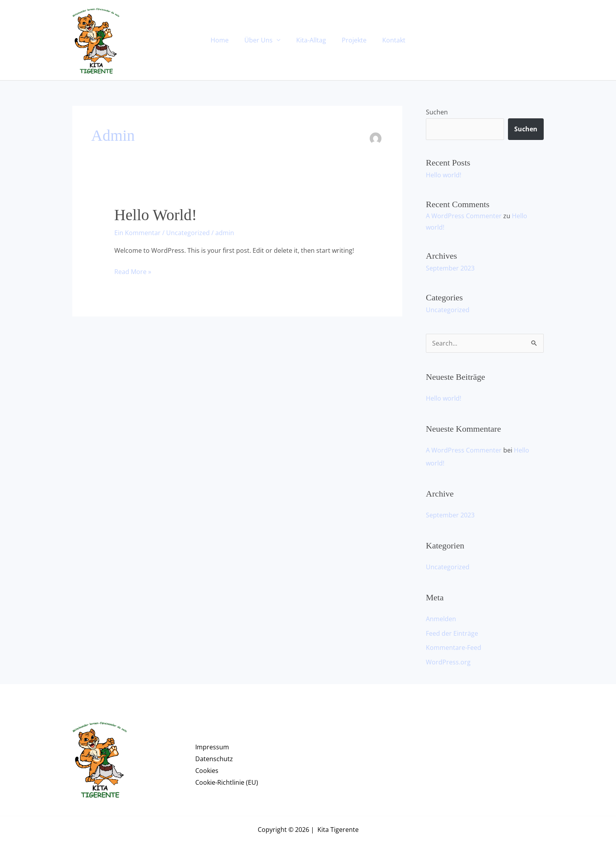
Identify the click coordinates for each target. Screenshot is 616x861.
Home (226, 40)
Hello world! (156, 215)
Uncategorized (188, 233)
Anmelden (441, 617)
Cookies (207, 768)
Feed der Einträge (452, 631)
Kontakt (388, 40)
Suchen (437, 112)
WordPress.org (448, 660)
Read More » (133, 271)
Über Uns (262, 40)
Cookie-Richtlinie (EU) (227, 780)
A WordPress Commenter (464, 215)
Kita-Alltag (311, 40)
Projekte (351, 40)
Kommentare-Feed (454, 646)
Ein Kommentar (137, 233)
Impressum (212, 745)
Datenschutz (214, 756)
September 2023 (450, 268)
